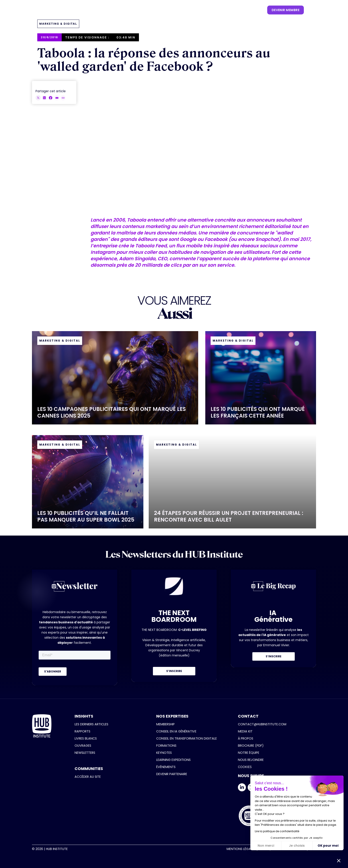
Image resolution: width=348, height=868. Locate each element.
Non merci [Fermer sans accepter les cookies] (266, 846)
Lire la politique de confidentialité (277, 831)
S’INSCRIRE (174, 671)
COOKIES (245, 767)
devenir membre (286, 10)
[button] (106, 10)
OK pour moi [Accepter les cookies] (328, 846)
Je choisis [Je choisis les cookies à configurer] (297, 846)
